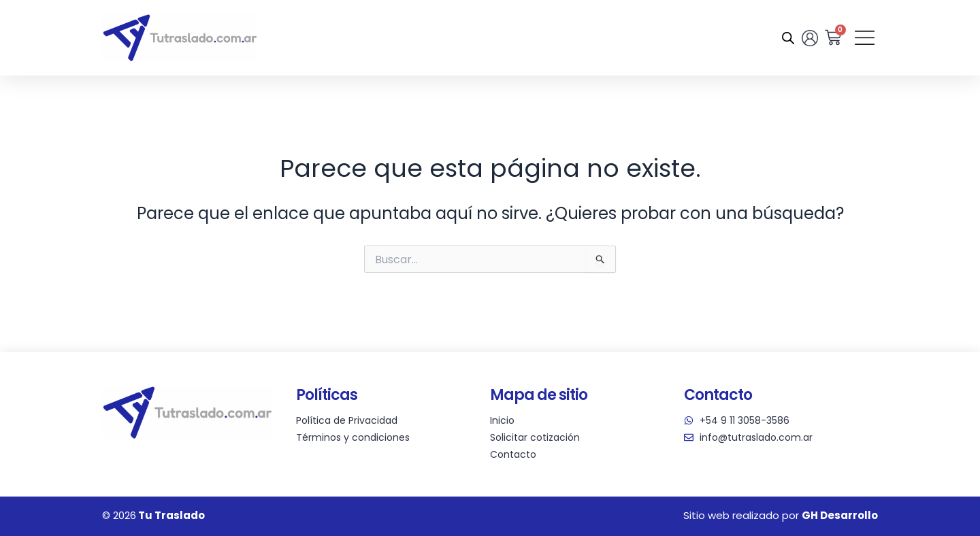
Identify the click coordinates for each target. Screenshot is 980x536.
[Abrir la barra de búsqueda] (786, 38)
